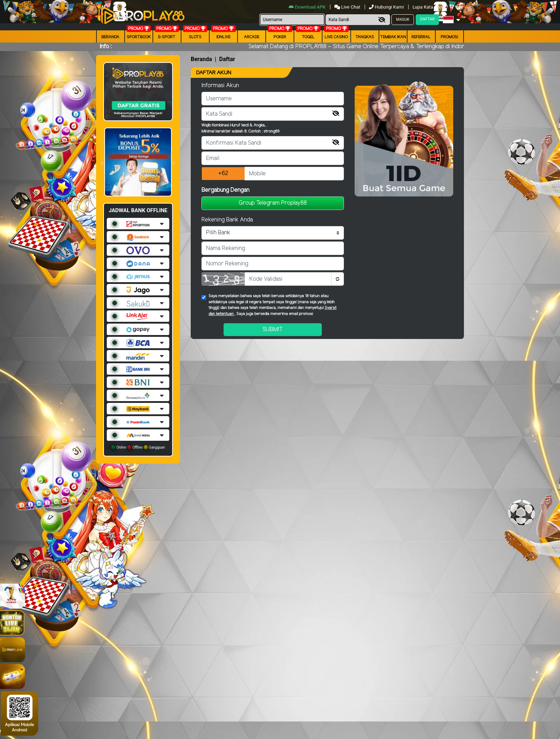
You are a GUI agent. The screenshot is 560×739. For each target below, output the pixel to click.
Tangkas (365, 37)
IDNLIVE (223, 37)
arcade (252, 37)
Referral (421, 37)
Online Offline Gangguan (138, 447)
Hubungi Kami (387, 7)
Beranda (110, 37)
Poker (280, 37)
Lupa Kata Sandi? (431, 7)
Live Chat (347, 7)
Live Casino (336, 37)
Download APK (308, 7)
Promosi (449, 37)
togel (308, 37)
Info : (106, 47)
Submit (273, 329)
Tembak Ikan (393, 37)
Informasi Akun (220, 86)
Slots (195, 37)
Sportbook (139, 37)
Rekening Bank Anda (227, 220)
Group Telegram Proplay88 (273, 203)
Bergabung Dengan (225, 190)
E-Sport (167, 37)
